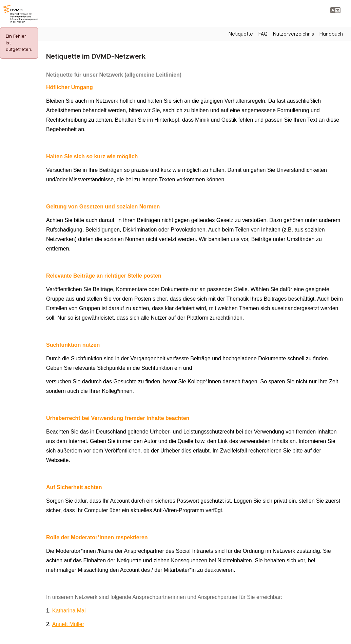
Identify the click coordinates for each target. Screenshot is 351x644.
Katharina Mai (69, 611)
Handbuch (331, 34)
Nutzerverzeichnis (294, 34)
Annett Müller (68, 624)
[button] (335, 10)
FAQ (263, 34)
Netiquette (241, 34)
